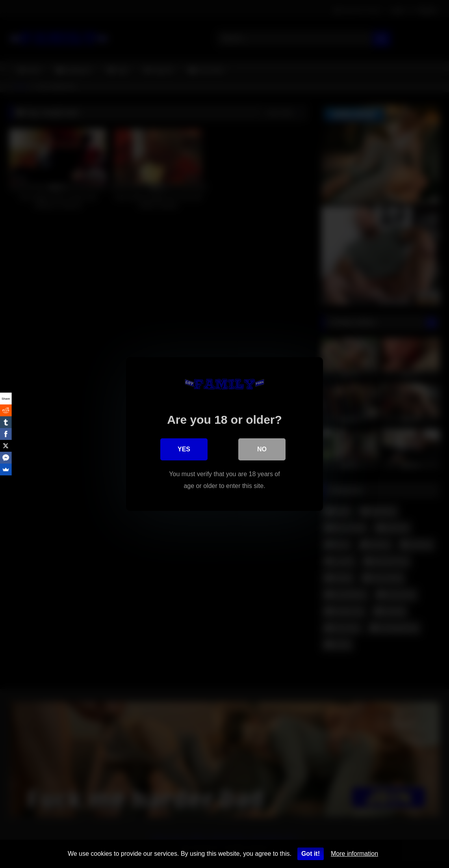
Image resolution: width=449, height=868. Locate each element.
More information (354, 854)
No (262, 449)
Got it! (311, 854)
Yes (184, 449)
